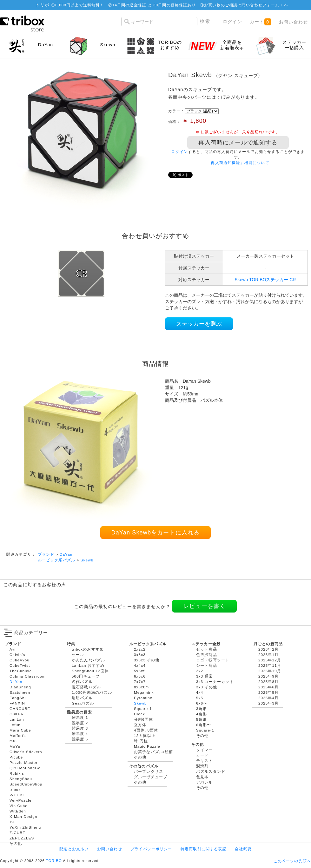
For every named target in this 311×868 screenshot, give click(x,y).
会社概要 (243, 849)
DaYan (66, 554)
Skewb (87, 560)
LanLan (17, 719)
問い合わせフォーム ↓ (263, 5)
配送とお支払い (74, 849)
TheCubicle (21, 671)
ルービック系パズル (56, 560)
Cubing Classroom (28, 676)
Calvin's (17, 655)
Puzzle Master (24, 762)
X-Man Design (23, 816)
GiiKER (17, 714)
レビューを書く (204, 606)
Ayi (13, 649)
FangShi (18, 698)
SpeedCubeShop (26, 784)
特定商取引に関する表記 (204, 849)
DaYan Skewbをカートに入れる (156, 533)
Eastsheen (20, 692)
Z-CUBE (17, 833)
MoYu (15, 746)
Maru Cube (20, 730)
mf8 (13, 741)
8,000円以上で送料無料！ (79, 5)
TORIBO (54, 861)
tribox (15, 789)
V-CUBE (17, 795)
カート (260, 22)
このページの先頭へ (292, 861)
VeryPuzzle (21, 800)
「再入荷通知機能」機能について (238, 163)
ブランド (46, 554)
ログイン (232, 22)
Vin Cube (19, 806)
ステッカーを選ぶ (199, 324)
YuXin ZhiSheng (25, 827)
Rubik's (17, 773)
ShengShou (21, 779)
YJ (12, 822)
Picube (16, 757)
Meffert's (18, 735)
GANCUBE (20, 709)
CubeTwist (20, 665)
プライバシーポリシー (151, 849)
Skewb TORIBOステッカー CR (265, 280)
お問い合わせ (293, 22)
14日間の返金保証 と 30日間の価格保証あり (154, 5)
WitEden (18, 811)
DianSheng (20, 687)
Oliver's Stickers (26, 752)
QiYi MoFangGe (25, 768)
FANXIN (17, 703)
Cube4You (20, 660)
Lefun (15, 725)
